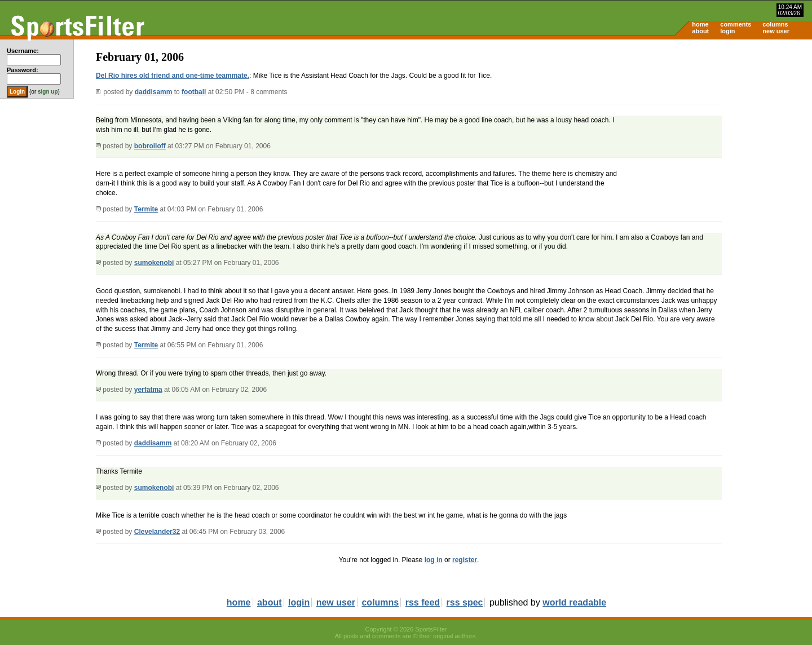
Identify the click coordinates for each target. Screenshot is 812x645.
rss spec (465, 602)
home (700, 24)
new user (776, 31)
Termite (146, 209)
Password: (23, 70)
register (465, 560)
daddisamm (154, 92)
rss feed (423, 602)
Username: (23, 51)
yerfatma (148, 390)
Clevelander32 (157, 532)
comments (736, 24)
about (700, 31)
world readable (574, 602)
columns (775, 24)
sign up (48, 92)
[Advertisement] (716, 127)
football (194, 92)
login (727, 31)
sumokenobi (154, 263)
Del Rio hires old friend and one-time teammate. (173, 76)
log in (434, 560)
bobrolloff (150, 146)
